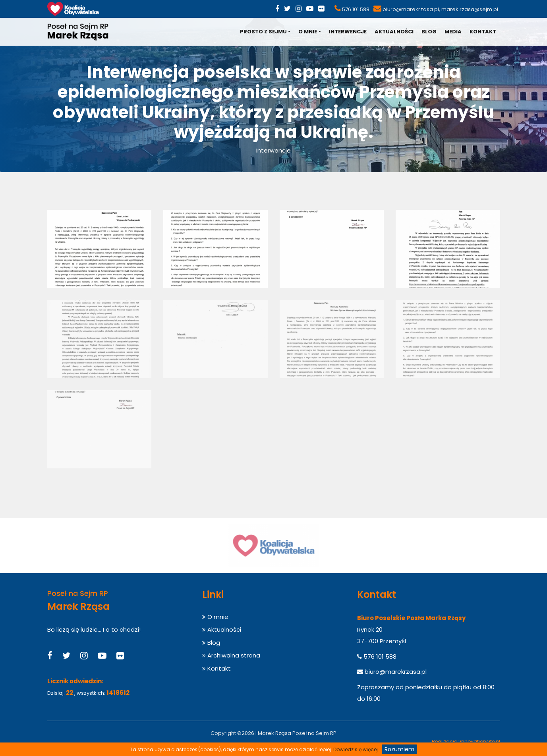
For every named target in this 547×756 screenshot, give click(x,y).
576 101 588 (356, 9)
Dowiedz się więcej (356, 749)
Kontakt (483, 32)
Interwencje (348, 32)
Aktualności (394, 32)
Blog (429, 32)
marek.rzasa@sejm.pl (470, 9)
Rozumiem (399, 749)
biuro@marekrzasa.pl (411, 9)
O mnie (308, 32)
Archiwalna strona (231, 655)
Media (453, 32)
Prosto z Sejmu (263, 32)
